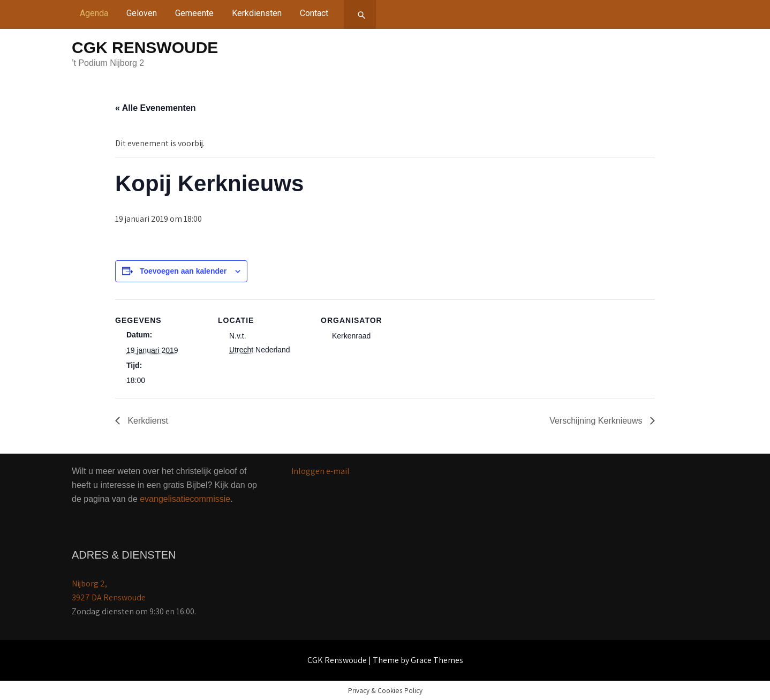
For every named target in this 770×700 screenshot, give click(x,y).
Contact (314, 13)
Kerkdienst (147, 421)
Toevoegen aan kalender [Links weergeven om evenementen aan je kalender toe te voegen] (183, 271)
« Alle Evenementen (156, 108)
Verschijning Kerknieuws (597, 421)
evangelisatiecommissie (185, 499)
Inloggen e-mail (320, 471)
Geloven (142, 13)
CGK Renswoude (145, 47)
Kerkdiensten (257, 13)
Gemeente (194, 13)
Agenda (94, 13)
